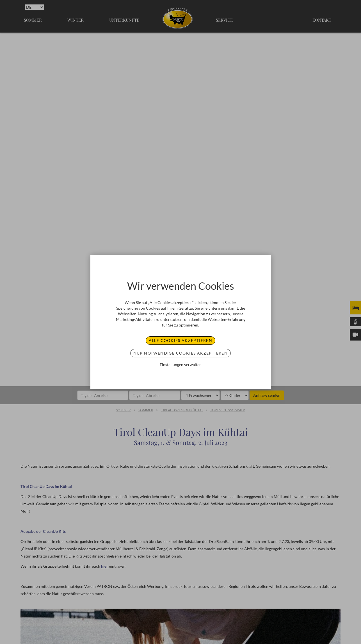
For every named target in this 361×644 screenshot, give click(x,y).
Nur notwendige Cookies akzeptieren (181, 353)
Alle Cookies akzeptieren (181, 340)
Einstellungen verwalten (181, 365)
